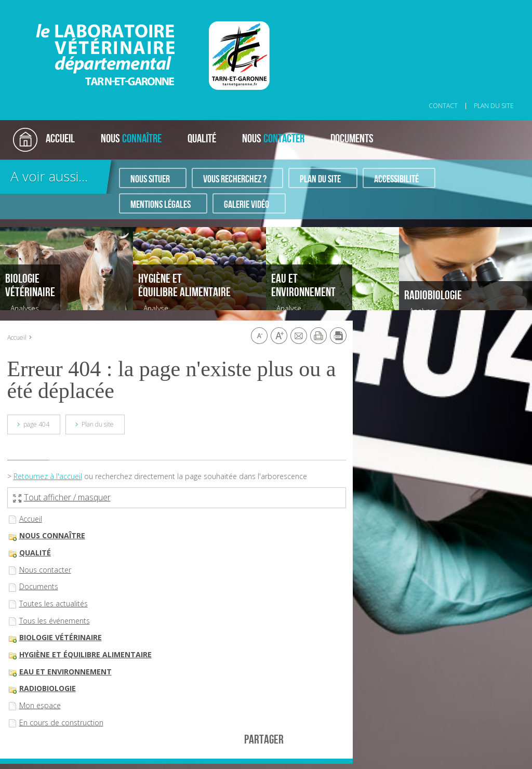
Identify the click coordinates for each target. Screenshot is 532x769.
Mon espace (40, 705)
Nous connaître (52, 535)
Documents (39, 586)
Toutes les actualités (54, 604)
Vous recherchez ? (235, 179)
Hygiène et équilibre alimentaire (85, 654)
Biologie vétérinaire (61, 637)
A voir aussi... (49, 176)
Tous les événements (55, 621)
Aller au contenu (93, 5)
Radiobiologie (48, 688)
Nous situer (150, 179)
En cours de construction (61, 722)
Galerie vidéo (247, 205)
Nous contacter (45, 570)
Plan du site (320, 179)
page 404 (36, 424)
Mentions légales (161, 205)
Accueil (17, 337)
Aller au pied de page (210, 5)
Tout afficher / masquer (62, 497)
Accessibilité (396, 179)
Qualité (35, 553)
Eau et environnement (65, 672)
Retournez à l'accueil (48, 476)
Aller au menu (46, 5)
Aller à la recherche (148, 5)
